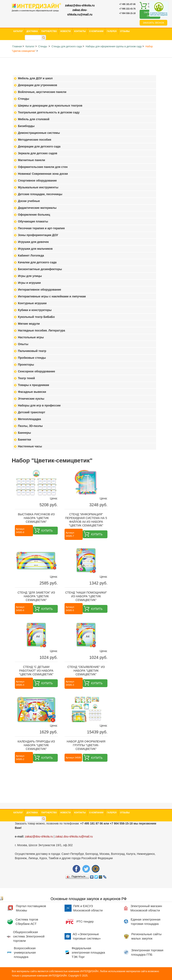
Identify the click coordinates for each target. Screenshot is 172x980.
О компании (96, 31)
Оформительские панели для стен (43, 167)
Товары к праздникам (34, 385)
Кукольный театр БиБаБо (36, 317)
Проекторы (26, 365)
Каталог (18, 31)
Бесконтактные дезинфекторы (40, 269)
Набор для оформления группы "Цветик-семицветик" (86, 745)
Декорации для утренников (38, 85)
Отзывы (125, 31)
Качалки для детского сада (37, 262)
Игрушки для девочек (33, 242)
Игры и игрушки (29, 283)
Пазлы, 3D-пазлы (30, 426)
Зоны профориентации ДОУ (38, 235)
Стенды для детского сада (67, 46)
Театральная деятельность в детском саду (49, 112)
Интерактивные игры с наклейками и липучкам (52, 296)
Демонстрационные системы (39, 133)
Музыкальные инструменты (38, 187)
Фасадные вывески (32, 392)
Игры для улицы (30, 276)
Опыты (23, 344)
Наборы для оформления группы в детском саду (114, 46)
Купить (47, 531)
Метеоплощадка (29, 419)
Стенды (43, 46)
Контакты (80, 31)
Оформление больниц (34, 215)
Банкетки (24, 440)
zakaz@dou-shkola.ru (80, 5)
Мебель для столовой (34, 119)
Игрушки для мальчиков (35, 249)
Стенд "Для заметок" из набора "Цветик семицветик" (36, 596)
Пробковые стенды (32, 358)
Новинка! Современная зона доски (43, 174)
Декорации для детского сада (39, 146)
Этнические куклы (31, 399)
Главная (17, 46)
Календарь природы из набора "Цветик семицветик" (36, 745)
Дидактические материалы (37, 208)
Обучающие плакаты (33, 221)
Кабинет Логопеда (31, 255)
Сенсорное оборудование (37, 371)
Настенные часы (30, 446)
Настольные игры (31, 337)
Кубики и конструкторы (35, 310)
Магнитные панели (31, 160)
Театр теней (26, 378)
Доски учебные (29, 201)
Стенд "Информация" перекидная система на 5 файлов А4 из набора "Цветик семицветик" (86, 520)
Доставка (32, 31)
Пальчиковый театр (32, 351)
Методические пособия (35, 140)
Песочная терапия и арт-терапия (41, 228)
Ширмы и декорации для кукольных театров (50, 106)
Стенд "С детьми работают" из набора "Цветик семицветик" (36, 671)
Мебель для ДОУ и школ (35, 78)
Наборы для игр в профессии (39, 405)
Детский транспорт (32, 412)
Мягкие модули (29, 324)
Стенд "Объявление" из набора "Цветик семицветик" (86, 671)
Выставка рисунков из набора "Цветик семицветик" (36, 518)
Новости (65, 31)
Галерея (112, 31)
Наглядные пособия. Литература (41, 330)
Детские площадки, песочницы (40, 194)
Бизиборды (26, 126)
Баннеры (24, 433)
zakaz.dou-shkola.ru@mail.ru (80, 12)
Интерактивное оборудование (39, 290)
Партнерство (49, 31)
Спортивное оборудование (37, 181)
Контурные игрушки (32, 303)
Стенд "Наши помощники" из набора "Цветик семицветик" (86, 596)
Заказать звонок (154, 23)
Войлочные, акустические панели (42, 92)
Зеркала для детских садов (38, 153)
